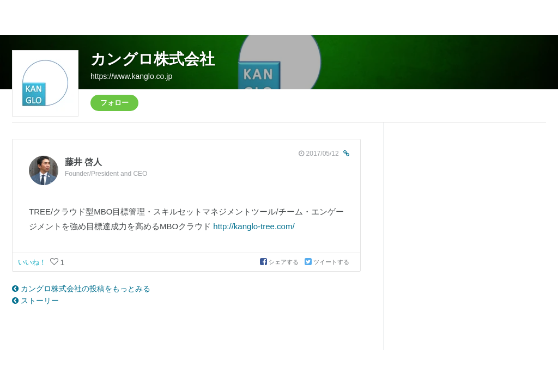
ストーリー (35, 301)
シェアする (280, 262)
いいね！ (33, 262)
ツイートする (327, 262)
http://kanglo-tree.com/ (254, 226)
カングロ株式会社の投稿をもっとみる (81, 289)
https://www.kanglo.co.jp (131, 76)
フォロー (114, 103)
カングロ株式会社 (153, 59)
